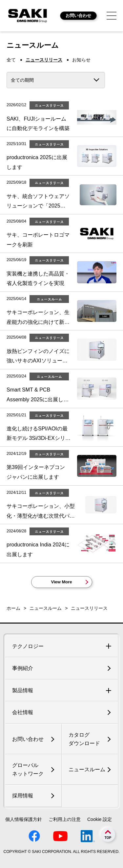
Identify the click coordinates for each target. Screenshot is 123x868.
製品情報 (23, 690)
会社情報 (23, 712)
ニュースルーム (46, 608)
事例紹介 (23, 668)
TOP (108, 838)
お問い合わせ (78, 16)
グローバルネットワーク (28, 769)
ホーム (13, 608)
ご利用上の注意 (65, 819)
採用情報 (23, 796)
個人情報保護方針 (24, 819)
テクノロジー (28, 646)
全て (11, 60)
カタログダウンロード (84, 739)
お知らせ (81, 60)
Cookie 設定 (100, 819)
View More (61, 582)
